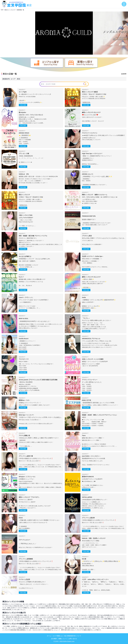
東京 (19, 79)
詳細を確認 (23, 105)
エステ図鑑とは (58, 636)
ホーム (49, 636)
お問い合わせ (73, 639)
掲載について (63, 639)
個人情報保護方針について (73, 636)
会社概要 (54, 639)
